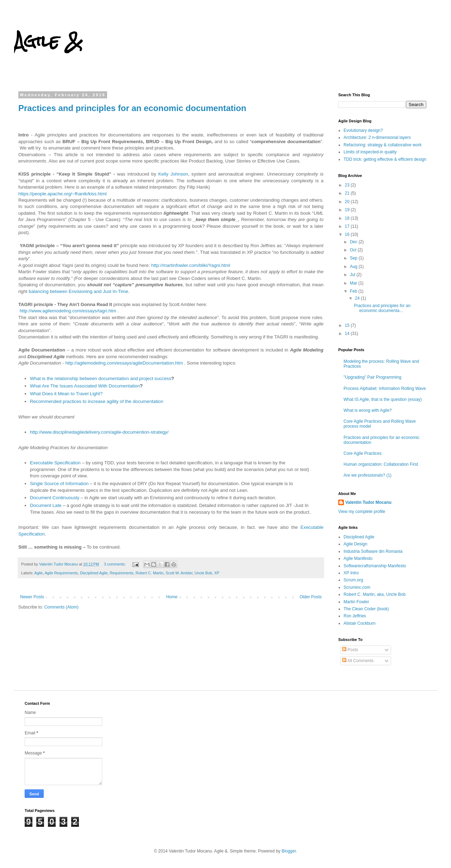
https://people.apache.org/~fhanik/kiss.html (62, 194)
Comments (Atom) (61, 607)
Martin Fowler (356, 602)
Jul (353, 275)
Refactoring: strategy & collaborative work (382, 145)
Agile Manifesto (358, 558)
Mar (354, 283)
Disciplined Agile (94, 573)
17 (348, 226)
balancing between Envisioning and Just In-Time (78, 291)
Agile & (48, 41)
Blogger (289, 851)
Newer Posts (32, 597)
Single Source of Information (59, 484)
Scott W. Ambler (179, 573)
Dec (354, 242)
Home (172, 597)
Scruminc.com (357, 587)
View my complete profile (362, 512)
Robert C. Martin (150, 573)
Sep (354, 258)
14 (348, 334)
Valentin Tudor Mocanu (368, 502)
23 (348, 185)
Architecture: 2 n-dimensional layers (377, 137)
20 (348, 202)
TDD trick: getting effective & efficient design (385, 159)
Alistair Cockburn (360, 623)
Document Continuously (55, 498)
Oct (354, 250)
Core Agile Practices (363, 453)
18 (348, 218)
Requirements (122, 573)
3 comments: (115, 564)
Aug (354, 267)
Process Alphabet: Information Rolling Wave (385, 389)
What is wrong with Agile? (368, 410)
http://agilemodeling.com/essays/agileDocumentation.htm (124, 363)
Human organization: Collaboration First (381, 464)
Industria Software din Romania (373, 551)
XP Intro (351, 573)
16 (348, 234)
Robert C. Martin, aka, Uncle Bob (375, 594)
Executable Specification (55, 463)
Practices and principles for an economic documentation (132, 108)
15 (348, 325)
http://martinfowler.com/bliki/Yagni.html (191, 265)
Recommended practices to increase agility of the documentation (97, 401)
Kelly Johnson (173, 174)
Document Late (46, 505)
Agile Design (355, 544)
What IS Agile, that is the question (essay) (383, 399)
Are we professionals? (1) (367, 475)
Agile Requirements (61, 573)
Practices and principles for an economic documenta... (382, 308)
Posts (350, 650)
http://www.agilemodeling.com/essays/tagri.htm (68, 311)
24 (358, 298)
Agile (38, 573)
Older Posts (311, 597)
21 (348, 193)
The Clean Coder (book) (366, 609)
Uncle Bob (203, 573)
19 (348, 210)
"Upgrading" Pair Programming (372, 377)
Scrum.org (353, 580)
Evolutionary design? (363, 130)
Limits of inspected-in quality (370, 152)
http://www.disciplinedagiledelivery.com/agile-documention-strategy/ (99, 432)
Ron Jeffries (355, 616)
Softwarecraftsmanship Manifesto (375, 566)
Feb (354, 291)
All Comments (358, 661)
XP (217, 573)
